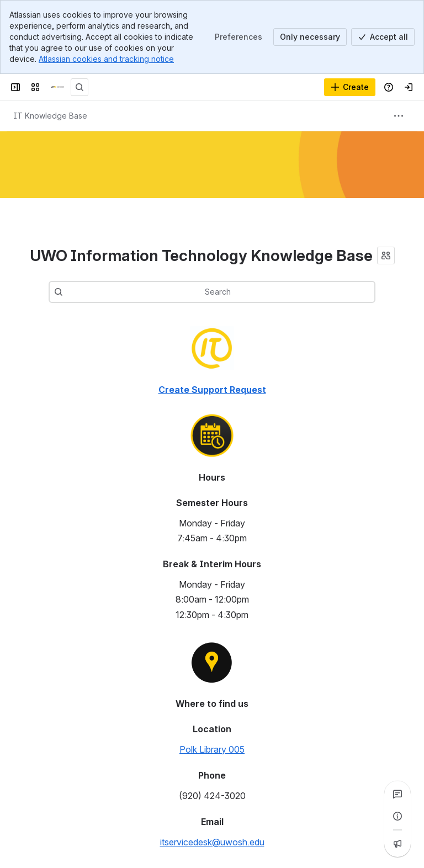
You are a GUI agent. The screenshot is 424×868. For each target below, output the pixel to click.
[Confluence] (57, 87)
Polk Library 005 (212, 749)
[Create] (350, 87)
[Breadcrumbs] (50, 116)
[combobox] (229, 292)
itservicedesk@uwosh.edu (212, 842)
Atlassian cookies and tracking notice (106, 59)
